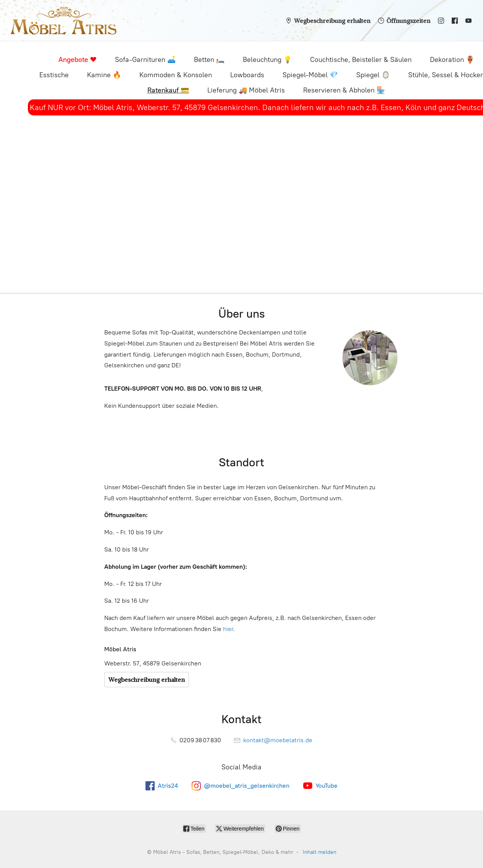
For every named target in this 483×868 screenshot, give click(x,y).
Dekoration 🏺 (452, 60)
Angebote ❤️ (78, 60)
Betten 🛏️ (209, 60)
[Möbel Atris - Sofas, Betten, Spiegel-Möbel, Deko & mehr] (64, 20)
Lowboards (247, 75)
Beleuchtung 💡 (267, 60)
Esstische (54, 75)
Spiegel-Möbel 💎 (310, 75)
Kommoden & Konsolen (176, 75)
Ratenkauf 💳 (168, 90)
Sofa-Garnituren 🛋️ (145, 60)
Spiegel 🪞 (373, 75)
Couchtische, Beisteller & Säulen (361, 60)
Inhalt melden (320, 852)
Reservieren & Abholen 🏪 (344, 90)
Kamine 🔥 (104, 75)
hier (228, 629)
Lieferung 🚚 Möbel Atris (246, 90)
